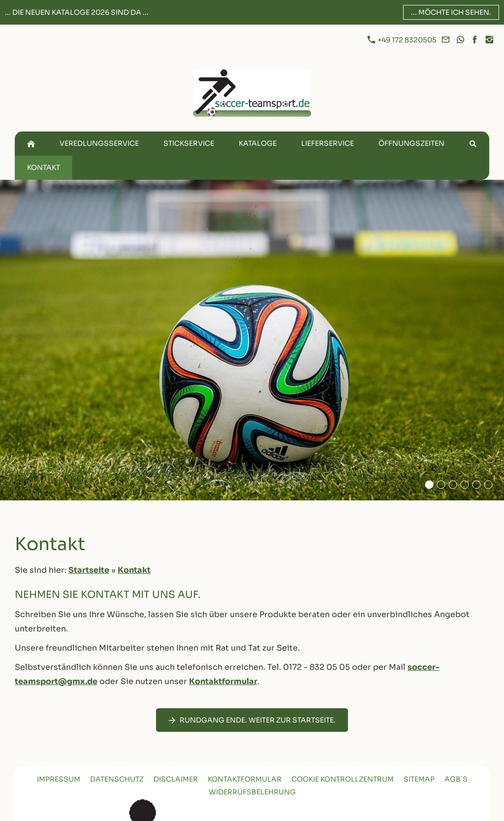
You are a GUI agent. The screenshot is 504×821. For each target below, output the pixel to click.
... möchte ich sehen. (451, 12)
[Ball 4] (465, 485)
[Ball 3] (488, 485)
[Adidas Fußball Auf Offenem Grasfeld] (429, 485)
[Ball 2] (441, 485)
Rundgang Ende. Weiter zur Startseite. (252, 720)
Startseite (89, 570)
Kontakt (134, 570)
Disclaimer (176, 779)
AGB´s (456, 779)
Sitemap (419, 779)
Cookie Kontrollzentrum (343, 779)
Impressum (59, 779)
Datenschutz (117, 779)
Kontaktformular (223, 681)
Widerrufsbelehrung (252, 792)
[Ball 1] (453, 485)
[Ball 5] (476, 485)
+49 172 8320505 (403, 40)
